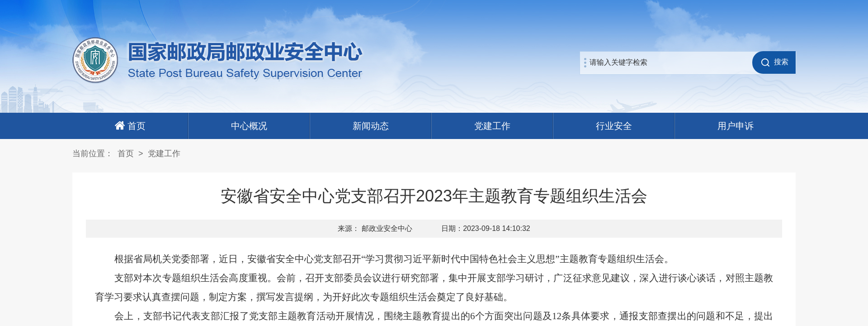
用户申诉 (736, 126)
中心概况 (249, 126)
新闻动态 (371, 126)
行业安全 (614, 126)
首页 (126, 153)
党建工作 (492, 126)
